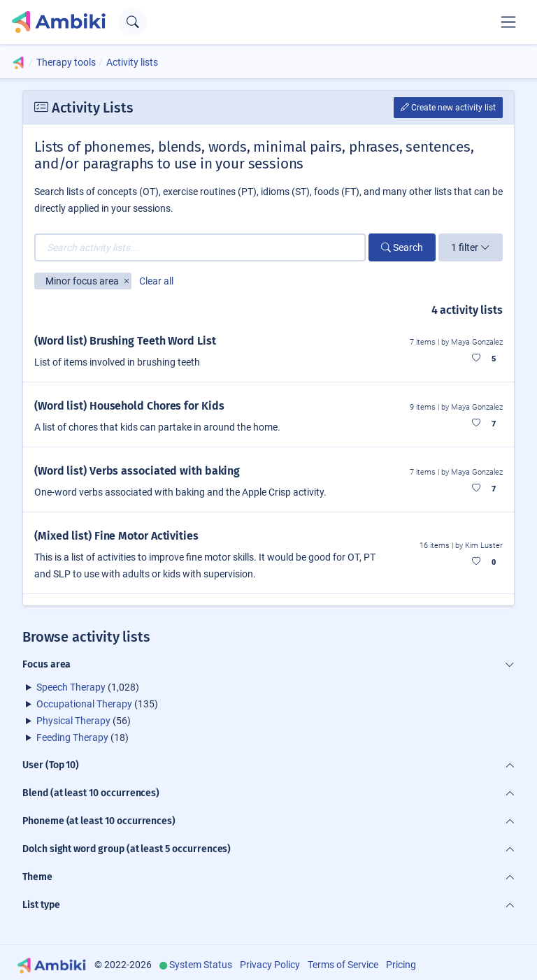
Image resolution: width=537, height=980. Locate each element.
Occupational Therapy (84, 704)
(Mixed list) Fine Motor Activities (116, 536)
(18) (83, 737)
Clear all (156, 281)
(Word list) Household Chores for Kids (129, 406)
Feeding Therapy (72, 737)
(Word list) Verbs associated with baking (137, 471)
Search (402, 247)
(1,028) (88, 687)
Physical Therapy (73, 721)
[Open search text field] (133, 22)
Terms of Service (343, 965)
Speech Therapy (71, 687)
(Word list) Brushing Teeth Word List (125, 341)
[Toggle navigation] (508, 22)
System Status (201, 965)
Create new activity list (448, 108)
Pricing (401, 965)
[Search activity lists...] (200, 247)
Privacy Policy (270, 965)
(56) (84, 721)
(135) (97, 704)
